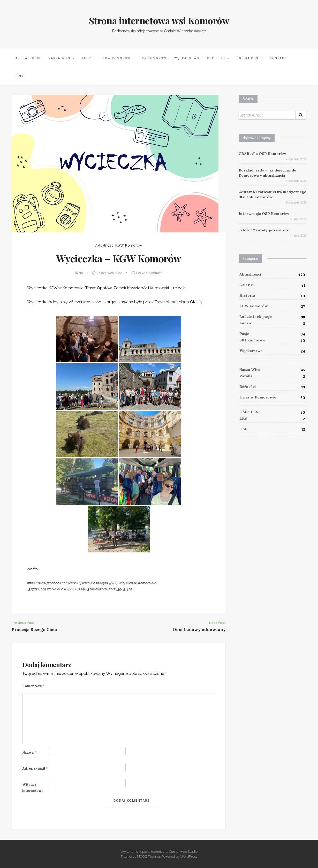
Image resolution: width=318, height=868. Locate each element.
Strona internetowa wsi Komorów (159, 20)
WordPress (189, 857)
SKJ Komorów (152, 58)
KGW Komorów (117, 58)
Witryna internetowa (33, 788)
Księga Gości (249, 58)
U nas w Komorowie (258, 397)
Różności (248, 387)
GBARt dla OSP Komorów (262, 154)
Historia (247, 295)
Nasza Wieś (61, 58)
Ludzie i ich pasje (256, 317)
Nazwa (29, 752)
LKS (243, 418)
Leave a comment (149, 273)
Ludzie (88, 58)
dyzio (79, 273)
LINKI (20, 76)
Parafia (246, 376)
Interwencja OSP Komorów (264, 214)
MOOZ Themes (149, 857)
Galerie (246, 285)
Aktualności (28, 58)
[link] (172, 302)
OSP (243, 429)
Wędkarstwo (187, 58)
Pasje (244, 334)
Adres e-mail (35, 768)
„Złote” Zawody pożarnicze (264, 230)
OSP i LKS (218, 58)
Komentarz (33, 686)
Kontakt (278, 58)
